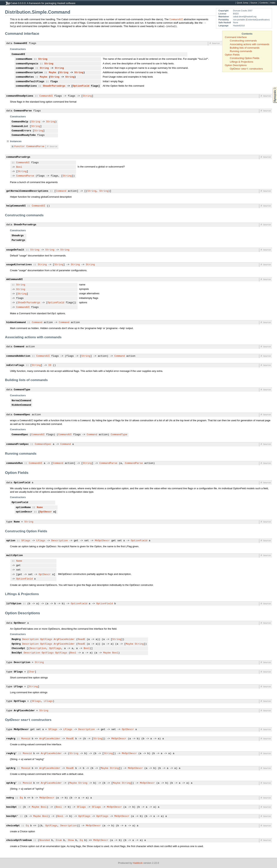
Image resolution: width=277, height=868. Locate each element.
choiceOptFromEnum (19, 840)
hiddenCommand (16, 322)
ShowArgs (18, 236)
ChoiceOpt (18, 648)
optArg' (12, 783)
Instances (16, 141)
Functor (20, 147)
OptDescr (46, 512)
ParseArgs (18, 240)
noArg (10, 798)
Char (32, 672)
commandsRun (15, 463)
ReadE (81, 639)
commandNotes (25, 77)
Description (60, 541)
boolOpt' (12, 816)
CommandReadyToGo (24, 135)
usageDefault (15, 250)
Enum (59, 840)
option (11, 541)
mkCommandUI (15, 279)
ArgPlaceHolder (64, 639)
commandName (24, 59)
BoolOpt (17, 653)
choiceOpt (13, 826)
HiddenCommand (21, 405)
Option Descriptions (236, 65)
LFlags (41, 541)
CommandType (22, 390)
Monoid (26, 739)
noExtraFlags (15, 365)
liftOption (14, 604)
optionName (23, 507)
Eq (21, 798)
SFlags (26, 541)
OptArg (16, 644)
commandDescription (29, 73)
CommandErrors (21, 131)
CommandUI (176, 19)
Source (254, 3)
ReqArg (16, 639)
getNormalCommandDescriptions (27, 191)
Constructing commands (243, 41)
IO (50, 365)
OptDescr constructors (246, 69)
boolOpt (12, 807)
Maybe (53, 73)
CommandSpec (22, 415)
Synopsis (272, 87)
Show (71, 840)
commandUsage (25, 68)
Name (40, 507)
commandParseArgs (18, 157)
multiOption (15, 555)
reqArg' (12, 754)
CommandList (20, 126)
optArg (11, 768)
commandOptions (26, 86)
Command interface (236, 37)
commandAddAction (18, 356)
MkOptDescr (102, 541)
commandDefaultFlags (30, 82)
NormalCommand (21, 401)
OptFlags (46, 639)
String (43, 59)
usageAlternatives (19, 265)
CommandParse (23, 111)
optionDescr (24, 512)
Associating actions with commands (250, 44)
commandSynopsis (27, 64)
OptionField (81, 86)
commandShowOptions (20, 96)
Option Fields (232, 55)
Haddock (138, 863)
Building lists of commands (245, 48)
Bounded (45, 840)
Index (273, 3)
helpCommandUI (16, 206)
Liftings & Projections (242, 62)
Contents (264, 3)
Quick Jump (242, 3)
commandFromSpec (18, 444)
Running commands (241, 51)
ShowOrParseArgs (54, 86)
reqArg (11, 739)
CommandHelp (20, 122)
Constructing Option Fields (245, 58)
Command (61, 191)
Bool (19, 167)
